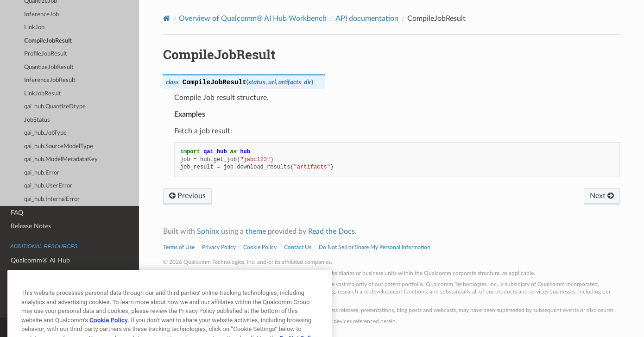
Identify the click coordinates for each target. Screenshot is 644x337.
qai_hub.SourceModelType (59, 147)
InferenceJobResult (50, 80)
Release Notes (31, 226)
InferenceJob (41, 15)
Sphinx (208, 231)
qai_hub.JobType (45, 133)
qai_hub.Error (42, 173)
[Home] (167, 18)
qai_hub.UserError (48, 186)
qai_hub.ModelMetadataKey (61, 159)
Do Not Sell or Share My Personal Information (375, 247)
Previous (187, 196)
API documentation (367, 19)
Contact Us (298, 247)
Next (602, 196)
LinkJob (34, 28)
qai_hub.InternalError (52, 199)
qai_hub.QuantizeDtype (55, 107)
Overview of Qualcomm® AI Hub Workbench (253, 19)
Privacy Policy (219, 247)
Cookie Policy (260, 247)
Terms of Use (179, 247)
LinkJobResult (43, 94)
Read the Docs (331, 231)
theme (256, 231)
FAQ (17, 213)
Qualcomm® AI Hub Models (52, 274)
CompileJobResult (48, 41)
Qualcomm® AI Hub (40, 260)
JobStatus (37, 120)
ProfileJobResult (46, 54)
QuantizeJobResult (49, 67)
